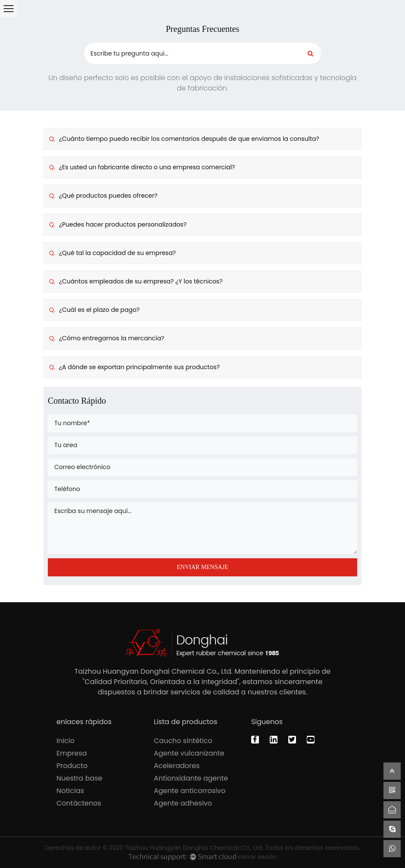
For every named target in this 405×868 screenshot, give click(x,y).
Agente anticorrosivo (190, 791)
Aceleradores (177, 766)
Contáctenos (79, 803)
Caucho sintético (183, 741)
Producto (72, 766)
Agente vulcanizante (189, 753)
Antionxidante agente (191, 778)
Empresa (72, 753)
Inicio (65, 741)
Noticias (70, 791)
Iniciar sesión (257, 857)
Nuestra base (79, 778)
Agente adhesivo (183, 803)
